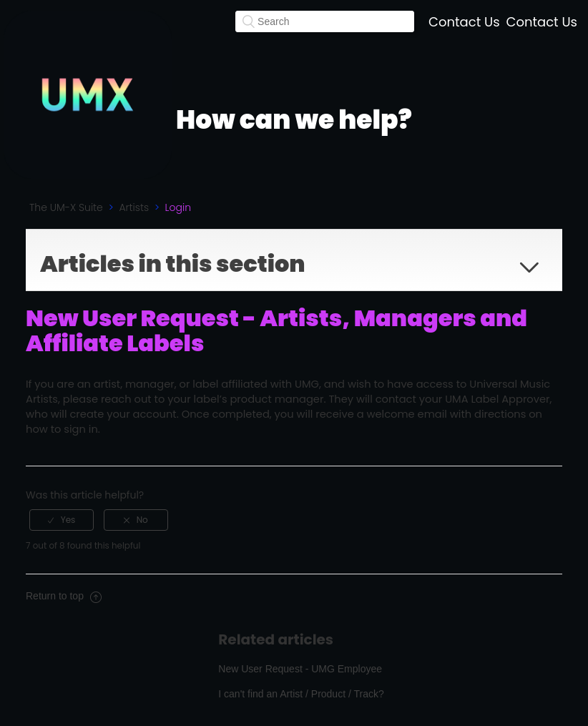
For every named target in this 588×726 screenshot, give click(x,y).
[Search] (325, 21)
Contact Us (464, 22)
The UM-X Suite (66, 207)
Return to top (64, 596)
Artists (134, 207)
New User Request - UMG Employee (300, 669)
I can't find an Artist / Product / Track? (301, 694)
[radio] (62, 520)
